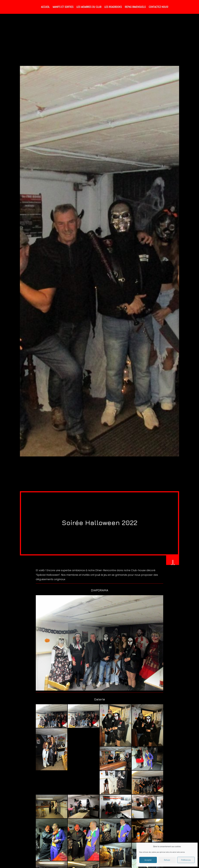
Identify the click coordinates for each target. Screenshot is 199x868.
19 (114, 684)
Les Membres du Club (89, 7)
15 (104, 684)
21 (118, 684)
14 (102, 684)
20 (116, 684)
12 (97, 684)
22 (121, 684)
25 (128, 684)
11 (95, 684)
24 (125, 684)
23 (123, 684)
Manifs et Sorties (63, 7)
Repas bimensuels (135, 7)
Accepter (148, 860)
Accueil (45, 7)
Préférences (186, 860)
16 (107, 684)
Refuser (167, 860)
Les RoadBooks (113, 7)
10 (93, 684)
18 (111, 684)
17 (109, 684)
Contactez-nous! (158, 7)
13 (100, 684)
